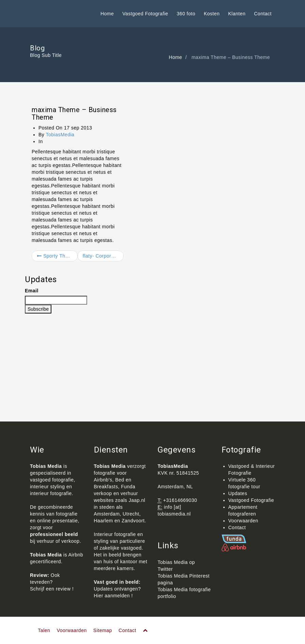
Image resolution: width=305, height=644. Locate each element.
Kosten (212, 14)
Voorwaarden (243, 521)
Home (107, 14)
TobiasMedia (60, 135)
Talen (44, 630)
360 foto (186, 14)
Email (32, 291)
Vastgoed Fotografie (146, 14)
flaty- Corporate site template (103, 256)
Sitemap (103, 630)
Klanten (237, 14)
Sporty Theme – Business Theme (57, 256)
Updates (238, 493)
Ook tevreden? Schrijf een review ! (52, 582)
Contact (263, 14)
